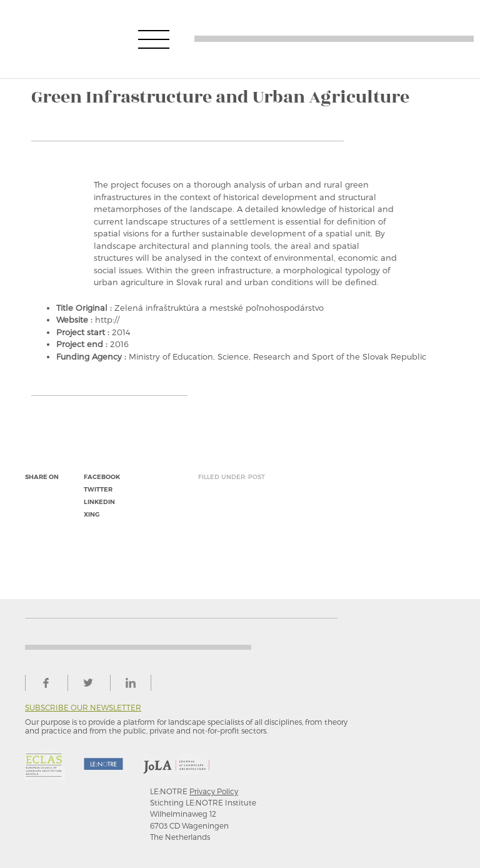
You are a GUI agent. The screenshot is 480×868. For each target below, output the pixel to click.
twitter (98, 489)
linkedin (99, 502)
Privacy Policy (214, 791)
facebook (102, 477)
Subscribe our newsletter (83, 708)
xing (92, 514)
